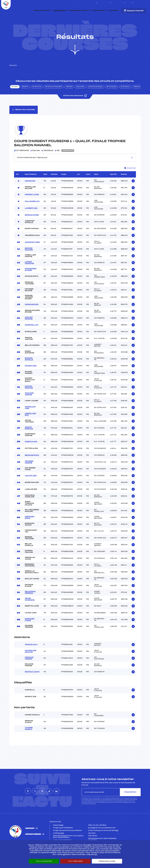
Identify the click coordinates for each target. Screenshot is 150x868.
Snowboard (125, 98)
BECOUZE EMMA (32, 466)
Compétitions (60, 11)
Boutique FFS (118, 3)
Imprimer (130, 179)
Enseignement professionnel (102, 839)
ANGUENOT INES (32, 253)
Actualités (113, 11)
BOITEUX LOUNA (32, 683)
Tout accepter (44, 861)
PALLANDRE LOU (32, 212)
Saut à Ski (80, 98)
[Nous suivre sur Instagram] (140, 3)
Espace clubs (104, 3)
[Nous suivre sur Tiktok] (143, 3)
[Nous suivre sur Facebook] (135, 3)
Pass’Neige (58, 836)
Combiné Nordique (95, 98)
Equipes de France (79, 11)
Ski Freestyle (112, 98)
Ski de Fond (37, 98)
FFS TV (129, 3)
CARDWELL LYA (32, 336)
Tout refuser (75, 861)
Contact (30, 839)
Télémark (137, 98)
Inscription (130, 803)
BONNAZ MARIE (32, 226)
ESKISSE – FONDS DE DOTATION (83, 3)
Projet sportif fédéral (63, 839)
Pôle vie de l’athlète (97, 836)
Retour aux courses (24, 121)
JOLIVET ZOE (31, 487)
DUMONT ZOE (31, 377)
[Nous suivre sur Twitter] (138, 3)
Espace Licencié (134, 11)
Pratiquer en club (41, 11)
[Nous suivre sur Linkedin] (146, 3)
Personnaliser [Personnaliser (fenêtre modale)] (107, 861)
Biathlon (25, 98)
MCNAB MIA (30, 192)
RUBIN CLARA (31, 453)
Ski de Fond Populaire (54, 98)
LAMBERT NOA (31, 219)
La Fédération (98, 11)
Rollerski (69, 98)
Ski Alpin (15, 98)
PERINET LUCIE (32, 206)
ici (95, 815)
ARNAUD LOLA (31, 656)
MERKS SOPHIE (32, 316)
